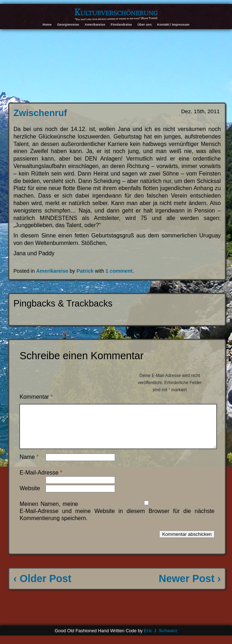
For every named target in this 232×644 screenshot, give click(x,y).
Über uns (145, 25)
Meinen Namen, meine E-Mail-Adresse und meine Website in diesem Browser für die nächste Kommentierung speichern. (117, 520)
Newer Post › (190, 587)
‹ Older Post (42, 587)
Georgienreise (68, 25)
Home (47, 25)
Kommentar (36, 397)
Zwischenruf (40, 113)
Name (29, 465)
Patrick (85, 271)
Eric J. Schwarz (161, 639)
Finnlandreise (122, 25)
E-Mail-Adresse (41, 481)
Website (30, 497)
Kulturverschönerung (116, 12)
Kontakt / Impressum (173, 25)
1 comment (119, 271)
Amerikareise (95, 25)
